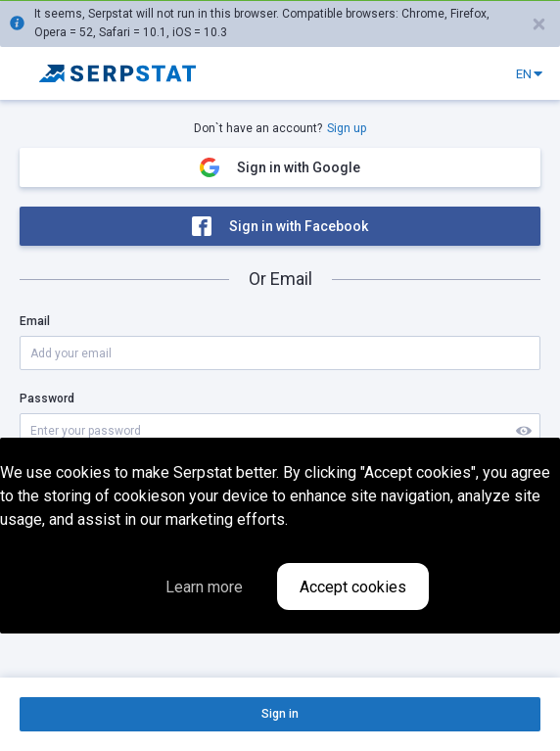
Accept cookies (353, 587)
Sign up (347, 128)
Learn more (204, 587)
